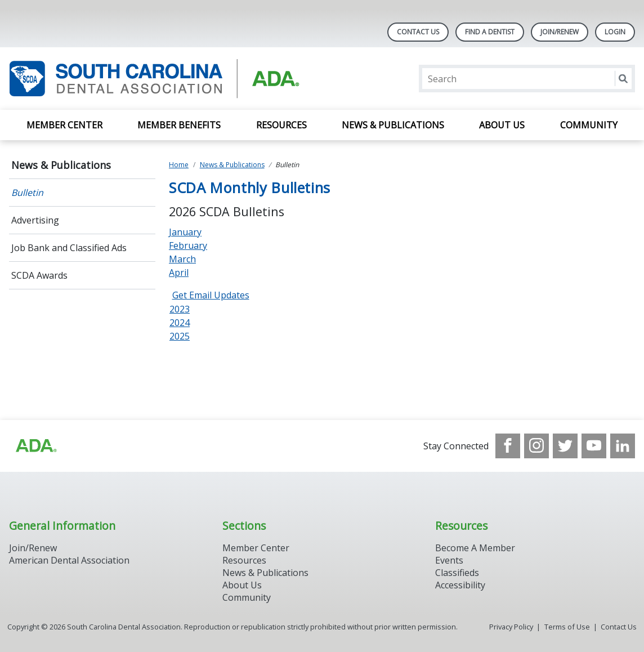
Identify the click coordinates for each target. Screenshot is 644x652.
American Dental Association (69, 560)
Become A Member (475, 548)
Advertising (35, 220)
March (182, 259)
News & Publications (393, 125)
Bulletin (27, 193)
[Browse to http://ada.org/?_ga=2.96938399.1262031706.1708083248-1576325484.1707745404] (35, 446)
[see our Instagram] (536, 446)
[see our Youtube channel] (594, 446)
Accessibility (460, 585)
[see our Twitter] (565, 446)
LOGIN (615, 32)
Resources (281, 125)
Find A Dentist (490, 32)
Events (449, 560)
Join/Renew (560, 32)
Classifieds (457, 573)
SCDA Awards (39, 275)
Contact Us (418, 32)
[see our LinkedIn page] (623, 446)
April (179, 273)
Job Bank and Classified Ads (69, 248)
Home (179, 165)
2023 (180, 309)
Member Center (64, 125)
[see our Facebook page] (508, 446)
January (185, 232)
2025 (180, 336)
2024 (180, 323)
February (188, 245)
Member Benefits (179, 125)
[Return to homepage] (155, 79)
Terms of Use (567, 627)
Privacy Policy (511, 627)
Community (589, 125)
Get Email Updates (211, 295)
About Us (502, 125)
